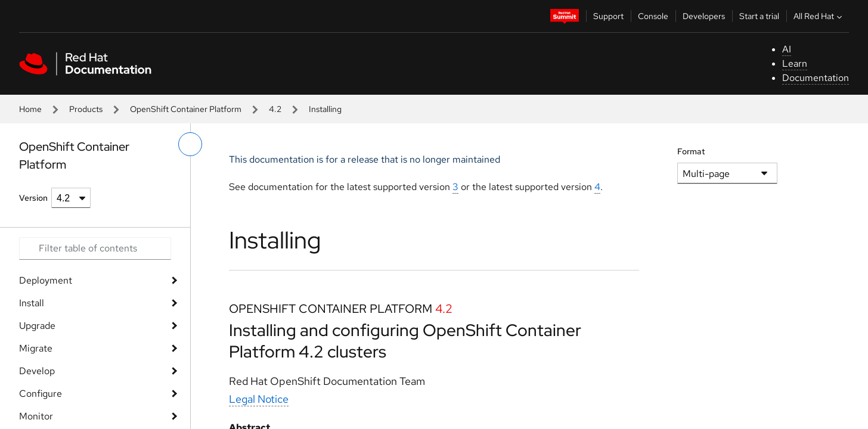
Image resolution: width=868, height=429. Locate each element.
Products (86, 109)
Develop (37, 371)
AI (787, 49)
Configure (41, 394)
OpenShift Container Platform (186, 109)
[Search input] (95, 248)
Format (691, 151)
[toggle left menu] (190, 144)
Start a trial (759, 16)
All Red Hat (819, 16)
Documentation (816, 78)
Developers (704, 16)
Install (32, 303)
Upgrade (37, 326)
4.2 (275, 109)
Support (608, 16)
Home (30, 109)
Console (653, 16)
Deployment (46, 280)
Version (33, 198)
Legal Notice (259, 399)
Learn (795, 63)
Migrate (36, 348)
